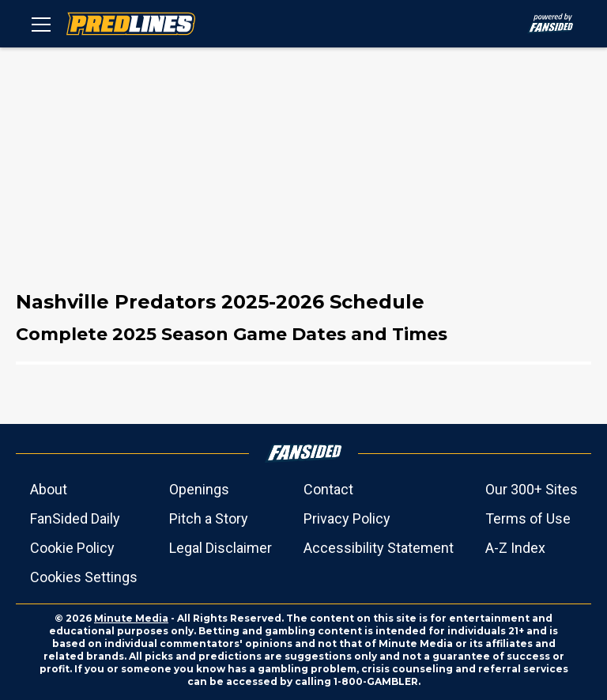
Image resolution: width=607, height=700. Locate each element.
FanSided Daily (75, 518)
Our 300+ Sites (532, 489)
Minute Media (131, 618)
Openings (199, 489)
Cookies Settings (84, 577)
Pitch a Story (209, 518)
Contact (328, 489)
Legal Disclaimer (221, 548)
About (49, 489)
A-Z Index (515, 548)
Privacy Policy (347, 518)
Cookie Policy (72, 548)
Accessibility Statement (379, 548)
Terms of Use (528, 518)
